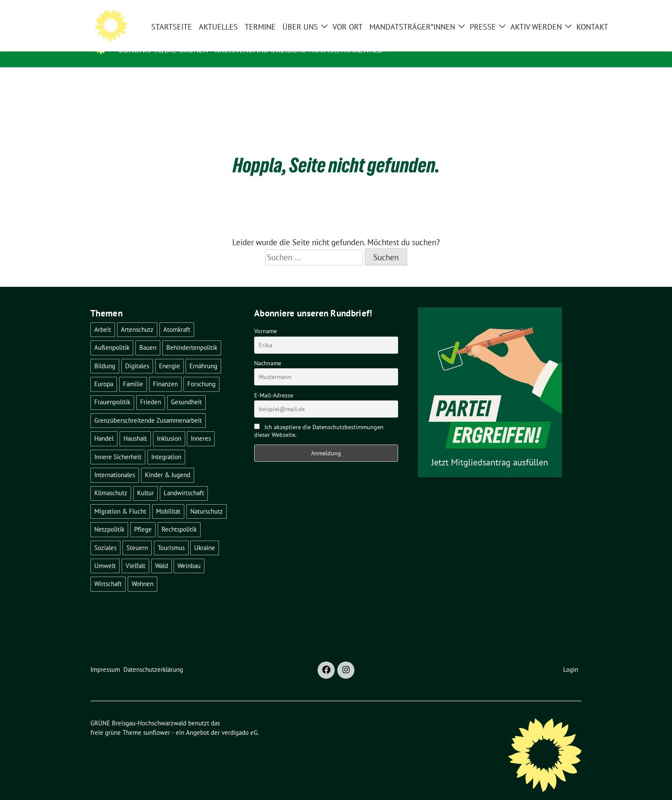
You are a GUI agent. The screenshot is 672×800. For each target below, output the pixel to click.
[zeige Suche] (566, 10)
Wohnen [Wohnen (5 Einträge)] (142, 570)
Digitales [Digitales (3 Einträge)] (137, 353)
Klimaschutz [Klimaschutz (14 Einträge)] (111, 480)
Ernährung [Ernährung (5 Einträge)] (203, 353)
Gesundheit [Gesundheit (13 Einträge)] (186, 389)
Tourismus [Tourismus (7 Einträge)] (171, 534)
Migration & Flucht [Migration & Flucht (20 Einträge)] (120, 498)
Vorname (265, 318)
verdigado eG (240, 719)
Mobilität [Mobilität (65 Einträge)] (168, 498)
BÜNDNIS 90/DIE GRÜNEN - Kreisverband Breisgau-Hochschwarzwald (251, 50)
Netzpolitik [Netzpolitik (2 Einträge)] (109, 516)
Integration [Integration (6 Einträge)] (166, 444)
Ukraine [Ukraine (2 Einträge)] (205, 534)
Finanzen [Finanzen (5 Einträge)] (165, 371)
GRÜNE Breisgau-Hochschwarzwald (201, 38)
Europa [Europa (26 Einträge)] (104, 371)
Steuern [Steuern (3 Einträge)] (137, 534)
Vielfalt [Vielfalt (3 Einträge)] (135, 552)
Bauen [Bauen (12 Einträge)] (148, 334)
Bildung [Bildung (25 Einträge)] (105, 353)
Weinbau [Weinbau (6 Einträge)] (189, 552)
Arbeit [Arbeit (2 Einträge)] (103, 316)
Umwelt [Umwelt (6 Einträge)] (105, 552)
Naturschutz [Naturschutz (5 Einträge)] (207, 498)
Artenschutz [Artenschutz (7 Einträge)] (137, 316)
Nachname (268, 350)
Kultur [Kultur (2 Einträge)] (145, 480)
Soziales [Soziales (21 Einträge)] (105, 534)
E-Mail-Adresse (274, 382)
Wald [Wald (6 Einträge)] (162, 552)
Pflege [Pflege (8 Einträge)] (143, 516)
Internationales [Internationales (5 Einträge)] (115, 462)
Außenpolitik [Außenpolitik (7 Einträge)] (112, 334)
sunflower (157, 719)
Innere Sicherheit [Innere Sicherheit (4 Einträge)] (118, 444)
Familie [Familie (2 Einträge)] (133, 371)
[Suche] (554, 10)
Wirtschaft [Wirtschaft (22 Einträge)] (108, 570)
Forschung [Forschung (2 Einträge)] (201, 371)
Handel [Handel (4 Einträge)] (104, 425)
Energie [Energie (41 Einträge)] (169, 353)
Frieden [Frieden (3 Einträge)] (151, 389)
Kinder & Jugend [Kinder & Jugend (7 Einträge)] (168, 462)
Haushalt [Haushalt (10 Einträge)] (135, 425)
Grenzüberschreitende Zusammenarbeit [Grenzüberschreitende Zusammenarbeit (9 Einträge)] (148, 407)
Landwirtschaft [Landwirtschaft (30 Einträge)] (184, 480)
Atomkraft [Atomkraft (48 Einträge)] (177, 316)
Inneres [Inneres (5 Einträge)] (201, 425)
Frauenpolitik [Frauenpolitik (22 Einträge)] (112, 389)
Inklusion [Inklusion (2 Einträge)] (169, 425)
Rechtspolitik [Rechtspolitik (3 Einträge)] (179, 516)
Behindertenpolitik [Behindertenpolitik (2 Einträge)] (192, 334)
